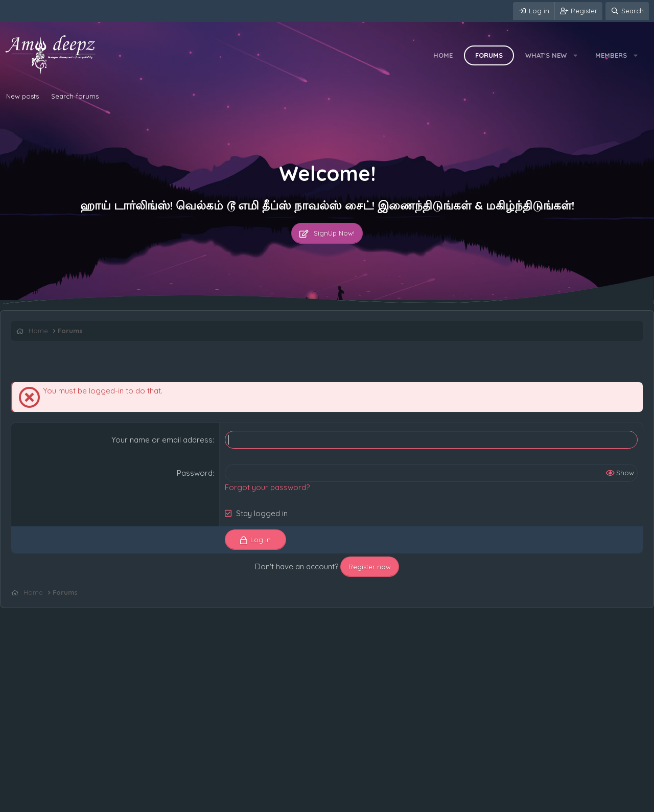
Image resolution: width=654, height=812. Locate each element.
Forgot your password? (267, 487)
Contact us (24, 802)
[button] (576, 55)
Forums (489, 55)
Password (195, 473)
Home (443, 55)
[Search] (627, 11)
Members (611, 55)
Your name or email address (162, 440)
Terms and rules (74, 802)
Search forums (75, 96)
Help (166, 802)
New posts (22, 96)
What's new (546, 55)
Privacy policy (129, 802)
